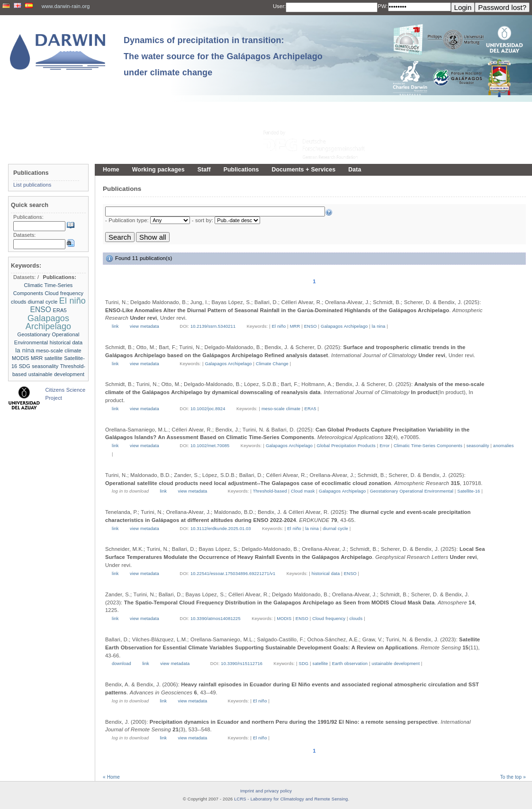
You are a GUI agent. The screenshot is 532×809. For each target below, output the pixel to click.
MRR (295, 326)
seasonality (478, 446)
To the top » (513, 777)
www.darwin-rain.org (66, 6)
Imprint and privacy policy (266, 791)
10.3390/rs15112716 (242, 664)
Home (111, 170)
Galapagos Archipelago (344, 326)
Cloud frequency (329, 619)
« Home (111, 777)
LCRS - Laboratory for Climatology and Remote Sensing (291, 799)
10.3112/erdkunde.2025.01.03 (221, 529)
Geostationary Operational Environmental (412, 491)
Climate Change (272, 364)
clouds (356, 619)
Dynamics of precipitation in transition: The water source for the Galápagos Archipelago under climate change (223, 56)
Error (384, 446)
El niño (279, 326)
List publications (32, 185)
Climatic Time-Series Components (428, 446)
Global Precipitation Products (346, 446)
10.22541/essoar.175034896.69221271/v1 (233, 574)
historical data (326, 574)
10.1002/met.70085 (210, 446)
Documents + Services (303, 170)
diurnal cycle (335, 529)
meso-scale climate (281, 409)
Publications (241, 170)
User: (279, 6)
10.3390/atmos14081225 (216, 619)
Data (355, 170)
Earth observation (350, 664)
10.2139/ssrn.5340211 (213, 326)
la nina (379, 326)
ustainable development (395, 664)
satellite (320, 664)
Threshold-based (270, 491)
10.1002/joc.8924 (208, 409)
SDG (304, 664)
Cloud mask (303, 491)
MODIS (284, 619)
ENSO (311, 326)
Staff (204, 170)
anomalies (504, 446)
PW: (383, 6)
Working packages (158, 170)
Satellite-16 (469, 491)
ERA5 (311, 409)
